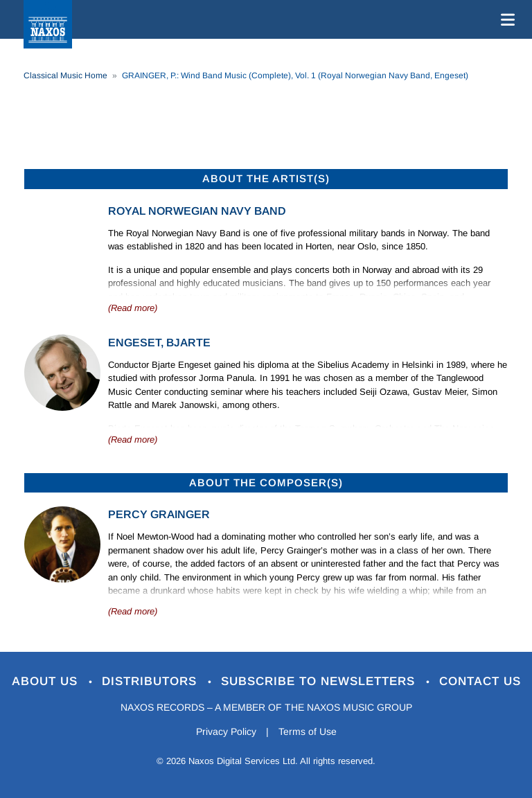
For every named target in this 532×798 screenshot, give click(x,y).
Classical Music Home (65, 76)
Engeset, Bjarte (159, 343)
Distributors (151, 681)
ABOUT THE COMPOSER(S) (266, 482)
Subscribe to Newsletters (320, 681)
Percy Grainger (159, 514)
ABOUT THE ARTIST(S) (266, 178)
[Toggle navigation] (505, 19)
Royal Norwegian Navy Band (197, 211)
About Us (47, 681)
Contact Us (480, 681)
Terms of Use (308, 731)
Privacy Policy (226, 731)
